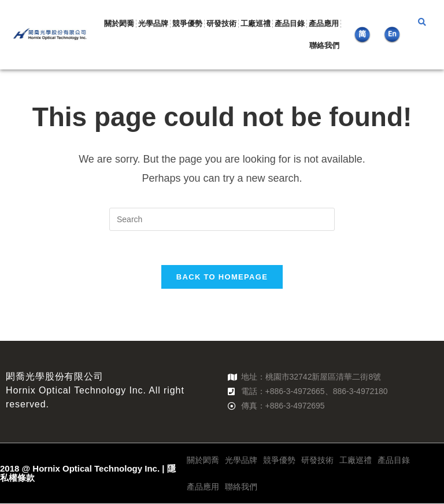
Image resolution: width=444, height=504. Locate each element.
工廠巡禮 (256, 23)
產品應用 (324, 23)
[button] (422, 22)
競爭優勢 (187, 23)
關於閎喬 (119, 23)
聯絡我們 (324, 45)
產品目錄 (290, 23)
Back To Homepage (222, 277)
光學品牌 (153, 23)
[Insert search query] (222, 219)
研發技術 (221, 23)
